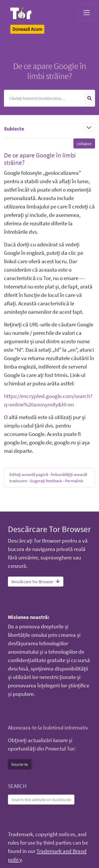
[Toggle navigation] (87, 13)
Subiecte (14, 129)
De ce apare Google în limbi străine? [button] (40, 159)
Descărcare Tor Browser (36, 582)
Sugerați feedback (46, 481)
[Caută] (44, 98)
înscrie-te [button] (20, 764)
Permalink (74, 481)
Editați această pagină (29, 474)
